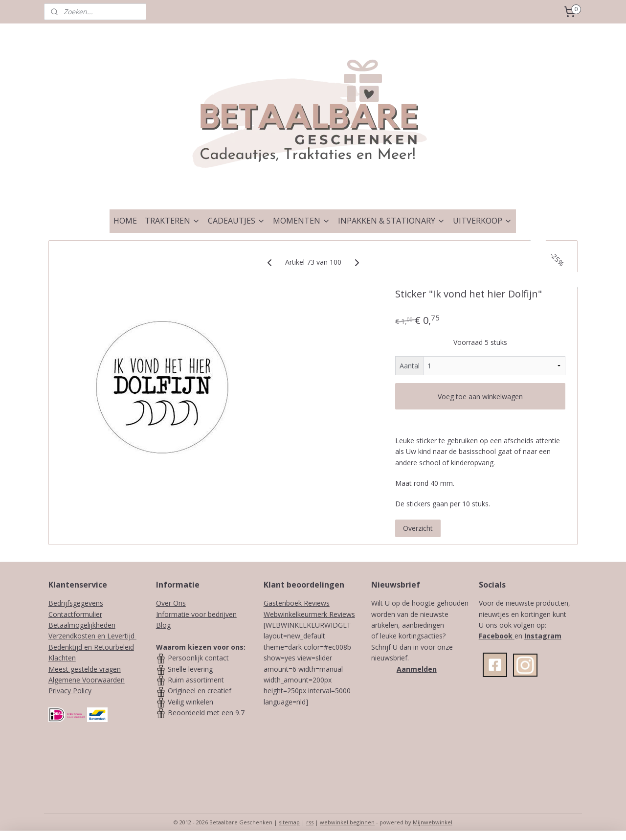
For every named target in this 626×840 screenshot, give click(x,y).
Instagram (543, 636)
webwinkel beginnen (347, 822)
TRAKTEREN (172, 221)
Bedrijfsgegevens (76, 603)
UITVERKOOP (482, 221)
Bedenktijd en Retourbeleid (91, 647)
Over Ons (171, 603)
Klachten (62, 658)
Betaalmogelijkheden (82, 625)
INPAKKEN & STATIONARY (391, 221)
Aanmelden (417, 669)
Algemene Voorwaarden (87, 680)
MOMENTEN (302, 221)
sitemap (289, 822)
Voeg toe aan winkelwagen (480, 397)
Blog (163, 625)
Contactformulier (75, 614)
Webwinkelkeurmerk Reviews (309, 614)
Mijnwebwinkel (433, 822)
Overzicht (418, 528)
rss (310, 822)
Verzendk (63, 636)
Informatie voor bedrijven (196, 614)
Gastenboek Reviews (297, 603)
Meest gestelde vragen (85, 669)
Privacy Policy (70, 691)
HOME (125, 221)
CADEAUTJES (236, 221)
